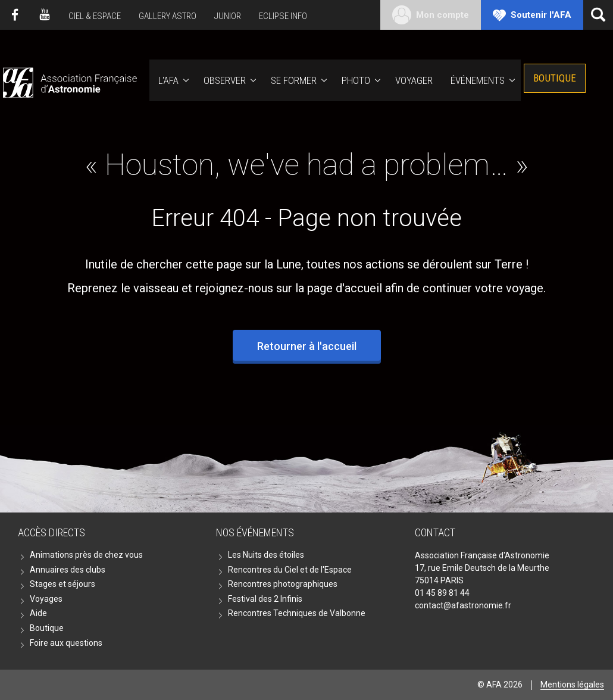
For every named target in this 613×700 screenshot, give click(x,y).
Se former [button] (294, 80)
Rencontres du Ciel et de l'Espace (290, 570)
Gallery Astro (168, 16)
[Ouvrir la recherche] (598, 15)
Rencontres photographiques (283, 584)
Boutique (555, 78)
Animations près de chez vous (86, 555)
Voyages (46, 599)
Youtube (45, 15)
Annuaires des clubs (68, 570)
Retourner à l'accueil (307, 346)
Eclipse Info (283, 16)
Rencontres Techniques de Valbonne (297, 613)
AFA (69, 81)
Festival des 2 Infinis (265, 599)
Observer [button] (225, 80)
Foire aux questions (66, 643)
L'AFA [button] (168, 80)
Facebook (15, 15)
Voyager (414, 80)
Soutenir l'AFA (541, 15)
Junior (228, 16)
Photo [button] (356, 80)
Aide (38, 613)
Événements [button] (478, 80)
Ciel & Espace (95, 16)
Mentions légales (572, 685)
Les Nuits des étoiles (266, 555)
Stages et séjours (62, 584)
